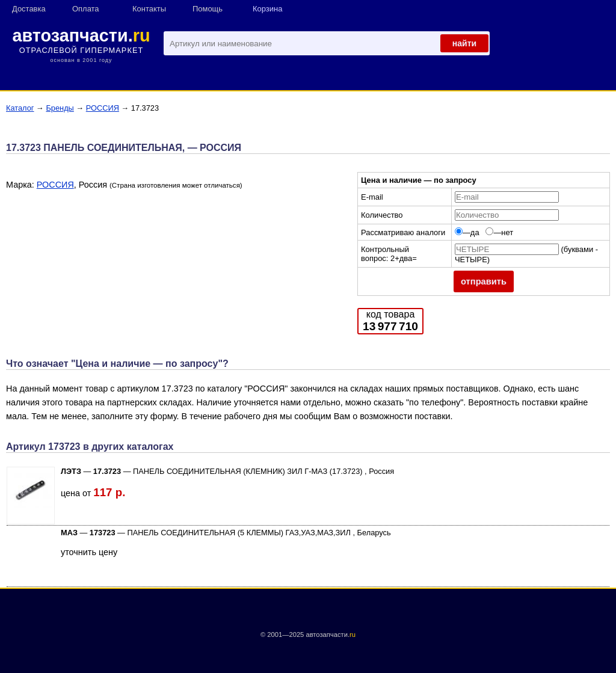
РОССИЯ (103, 108)
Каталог (20, 108)
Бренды (60, 108)
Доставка (29, 9)
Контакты (149, 9)
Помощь (208, 9)
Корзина (267, 9)
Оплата (86, 9)
